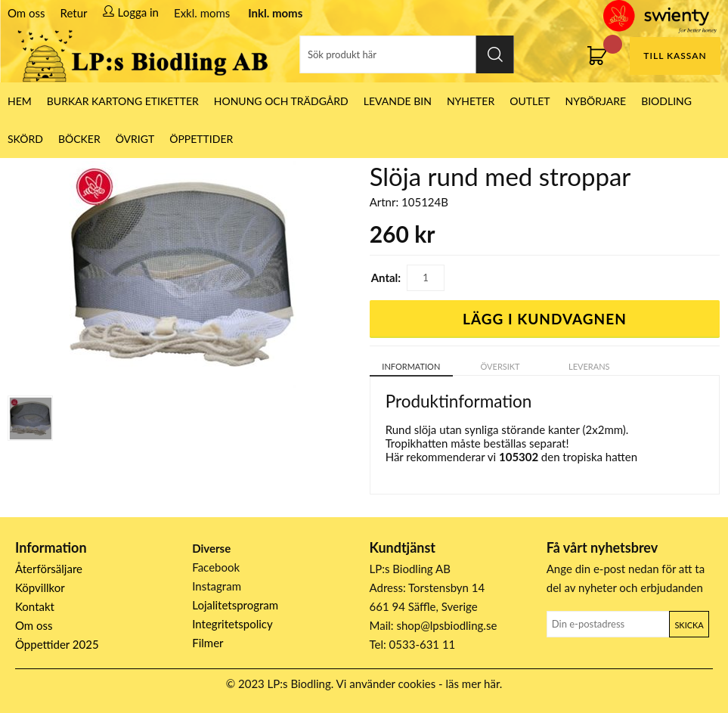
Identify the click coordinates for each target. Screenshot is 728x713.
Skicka (689, 625)
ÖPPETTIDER (201, 139)
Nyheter (471, 101)
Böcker (79, 139)
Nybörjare (596, 101)
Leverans (589, 366)
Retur (74, 13)
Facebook (216, 567)
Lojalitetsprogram (235, 605)
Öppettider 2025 (57, 644)
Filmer (208, 643)
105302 (519, 457)
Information (411, 366)
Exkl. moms (202, 13)
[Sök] (407, 54)
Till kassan (675, 56)
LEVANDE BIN (398, 101)
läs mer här (473, 684)
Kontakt (35, 606)
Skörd (25, 139)
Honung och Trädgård (281, 101)
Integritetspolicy (232, 624)
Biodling (666, 101)
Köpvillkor (40, 587)
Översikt (500, 366)
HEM (20, 101)
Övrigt (135, 139)
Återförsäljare (49, 569)
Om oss (26, 13)
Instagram (217, 586)
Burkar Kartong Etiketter (123, 101)
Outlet (530, 101)
